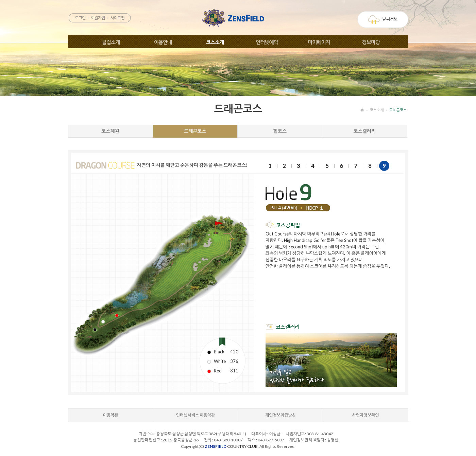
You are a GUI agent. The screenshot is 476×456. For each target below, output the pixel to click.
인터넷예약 (267, 42)
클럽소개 (111, 42)
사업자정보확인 (366, 415)
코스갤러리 (364, 131)
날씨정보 (383, 20)
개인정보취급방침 (280, 415)
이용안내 (163, 42)
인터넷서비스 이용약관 (196, 415)
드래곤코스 (398, 110)
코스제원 (110, 131)
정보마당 (371, 42)
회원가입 (98, 18)
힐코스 (280, 131)
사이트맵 (117, 18)
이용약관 (110, 415)
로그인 (80, 18)
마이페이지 (319, 42)
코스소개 (215, 42)
